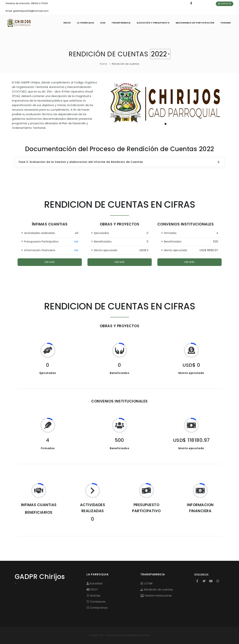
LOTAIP (147, 583)
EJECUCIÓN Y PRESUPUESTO (153, 23)
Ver (76, 242)
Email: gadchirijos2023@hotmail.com (27, 11)
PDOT (92, 590)
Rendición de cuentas (157, 590)
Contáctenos (97, 608)
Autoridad (94, 583)
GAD (103, 23)
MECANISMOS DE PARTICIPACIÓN (195, 23)
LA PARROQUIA (85, 23)
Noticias (93, 596)
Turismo (226, 23)
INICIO (67, 23)
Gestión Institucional (156, 596)
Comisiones (96, 602)
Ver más (50, 262)
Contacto (225, 4)
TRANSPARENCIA (121, 23)
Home (103, 64)
